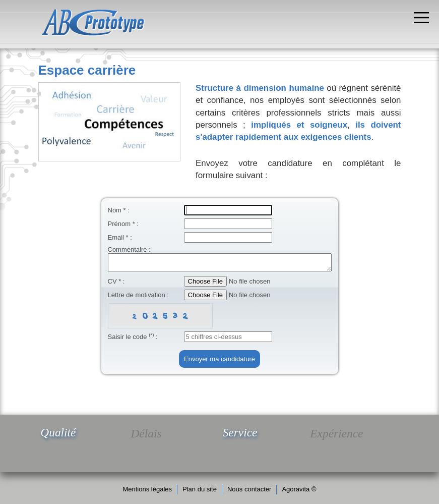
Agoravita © (299, 489)
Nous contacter (249, 489)
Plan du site (200, 489)
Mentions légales (147, 489)
